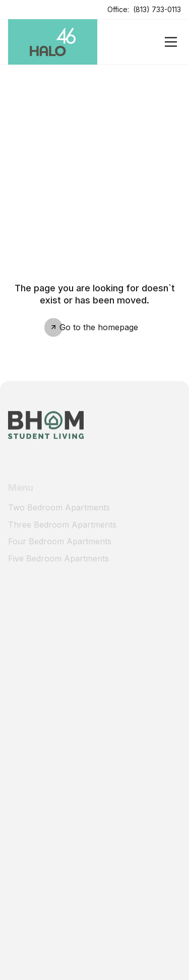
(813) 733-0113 (157, 9)
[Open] (171, 42)
